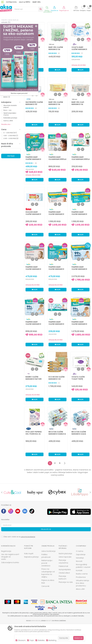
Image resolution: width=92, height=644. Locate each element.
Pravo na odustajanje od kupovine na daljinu (48, 593)
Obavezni (22, 640)
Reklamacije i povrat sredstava (47, 583)
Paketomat (63, 586)
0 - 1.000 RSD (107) (10, 152)
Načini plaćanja (65, 573)
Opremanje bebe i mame (10, 134)
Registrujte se (64, 11)
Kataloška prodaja (10, 137)
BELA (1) (6, 100)
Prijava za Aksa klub (48, 601)
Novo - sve (7, 130)
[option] (12, 512)
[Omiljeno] (83, 8)
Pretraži (11, 176)
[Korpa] (89, 9)
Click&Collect (64, 593)
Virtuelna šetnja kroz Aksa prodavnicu (82, 603)
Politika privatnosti (46, 575)
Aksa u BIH (80, 609)
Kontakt (79, 590)
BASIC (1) (7, 117)
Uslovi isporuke (65, 577)
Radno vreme (82, 593)
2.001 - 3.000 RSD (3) (11, 158)
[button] (28, 9)
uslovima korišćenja (28, 556)
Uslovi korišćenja (48, 571)
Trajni (32, 640)
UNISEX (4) (7, 108)
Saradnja (80, 578)
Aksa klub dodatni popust (10, 126)
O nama (80, 571)
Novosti (79, 581)
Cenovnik (45, 606)
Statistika (41, 640)
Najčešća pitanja (31, 577)
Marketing (52, 640)
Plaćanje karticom (63, 597)
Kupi (57, 89)
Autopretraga (50, 31)
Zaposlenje (81, 574)
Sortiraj (61, 28)
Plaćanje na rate (66, 602)
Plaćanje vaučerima (63, 581)
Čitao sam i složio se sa (19, 556)
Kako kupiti (29, 573)
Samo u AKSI (8, 140)
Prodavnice (81, 597)
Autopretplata (65, 589)
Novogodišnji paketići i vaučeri (83, 585)
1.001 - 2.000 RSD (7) (11, 155)
